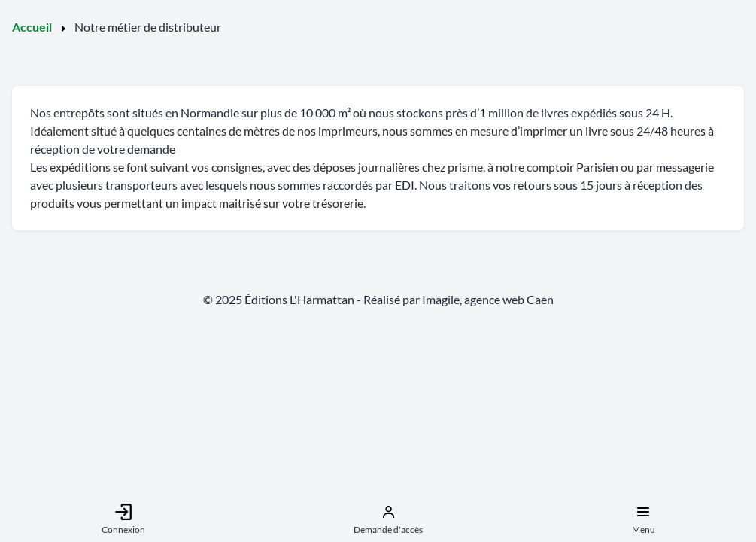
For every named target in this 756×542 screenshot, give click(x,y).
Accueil (32, 27)
